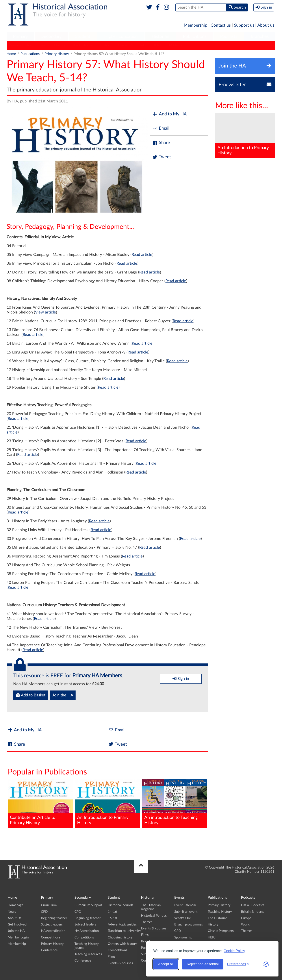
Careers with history (122, 944)
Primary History (21, 45)
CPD (44, 912)
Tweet (162, 157)
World (246, 924)
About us (266, 25)
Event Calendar (185, 905)
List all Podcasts (253, 905)
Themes (147, 922)
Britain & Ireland (253, 912)
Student (83, 36)
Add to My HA (170, 114)
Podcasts (229, 36)
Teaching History (53, 45)
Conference (49, 950)
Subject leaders (52, 924)
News (12, 912)
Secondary (52, 36)
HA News (175, 45)
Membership (196, 25)
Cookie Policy (234, 951)
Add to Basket (31, 695)
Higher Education (121, 36)
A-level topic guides (122, 924)
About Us (15, 918)
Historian (160, 36)
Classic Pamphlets (132, 45)
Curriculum (49, 905)
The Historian (83, 45)
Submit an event (186, 912)
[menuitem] (20, 37)
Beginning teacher (54, 918)
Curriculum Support (88, 905)
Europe (246, 918)
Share (161, 143)
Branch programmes (189, 924)
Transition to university (124, 931)
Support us (244, 25)
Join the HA (63, 695)
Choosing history (120, 937)
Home (11, 54)
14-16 (112, 912)
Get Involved (17, 924)
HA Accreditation (53, 931)
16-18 (112, 918)
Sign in (181, 679)
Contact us (221, 25)
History (106, 45)
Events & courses (120, 963)
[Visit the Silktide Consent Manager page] (266, 964)
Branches (260, 36)
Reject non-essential (203, 964)
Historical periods (121, 905)
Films (112, 957)
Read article (142, 255)
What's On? (183, 918)
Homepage (16, 905)
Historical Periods (154, 916)
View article (45, 312)
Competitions (51, 937)
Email (161, 128)
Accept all (166, 964)
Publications (195, 36)
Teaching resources (88, 954)
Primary (20, 36)
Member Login (18, 937)
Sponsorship (183, 937)
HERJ (157, 45)
